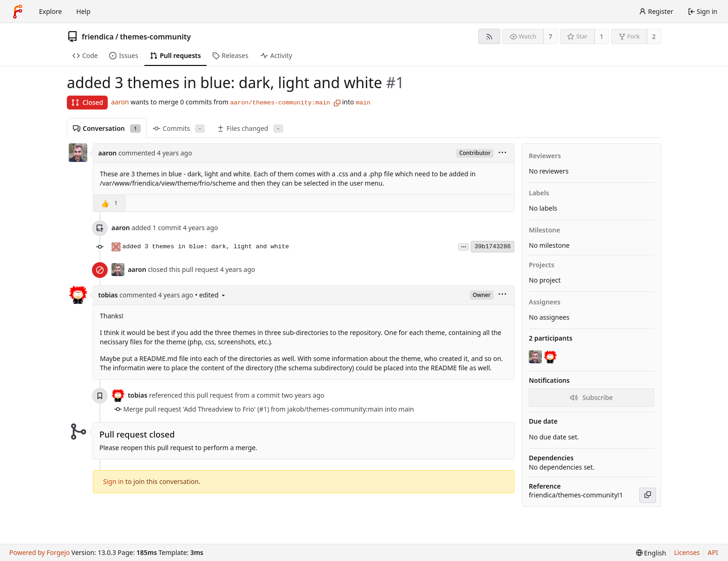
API (713, 552)
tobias (108, 295)
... (464, 246)
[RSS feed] (489, 36)
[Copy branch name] (337, 103)
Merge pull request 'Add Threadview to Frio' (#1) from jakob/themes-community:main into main (269, 409)
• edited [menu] (211, 295)
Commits (179, 128)
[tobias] (551, 357)
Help (83, 11)
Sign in (113, 481)
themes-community (155, 37)
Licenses (687, 552)
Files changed (250, 128)
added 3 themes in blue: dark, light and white (206, 247)
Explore (50, 11)
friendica (98, 37)
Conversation (107, 128)
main (363, 103)
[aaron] (536, 357)
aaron (120, 102)
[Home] (18, 12)
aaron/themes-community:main (280, 103)
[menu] (502, 153)
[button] (109, 203)
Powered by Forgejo (39, 552)
